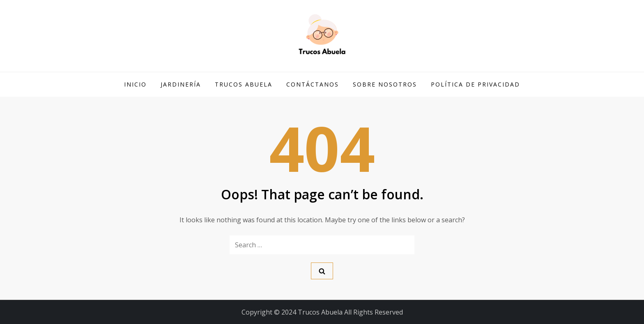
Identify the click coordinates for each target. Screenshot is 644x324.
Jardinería (181, 84)
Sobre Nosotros (385, 84)
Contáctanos (313, 84)
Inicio (135, 84)
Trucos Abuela (244, 84)
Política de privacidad (475, 84)
